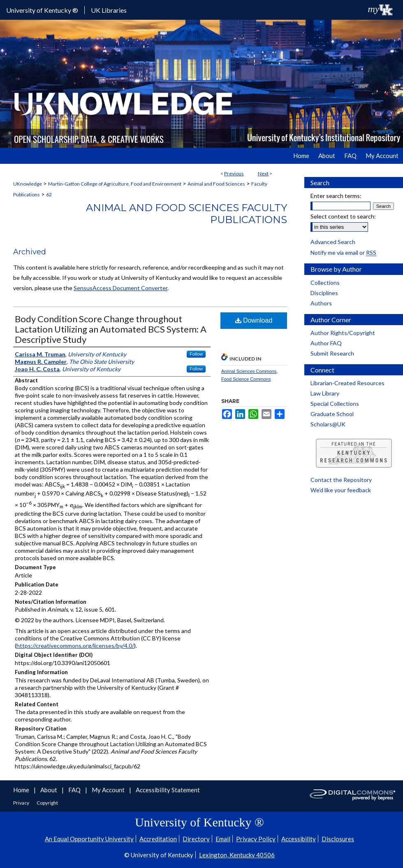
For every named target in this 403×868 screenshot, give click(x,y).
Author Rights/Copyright (343, 333)
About (49, 790)
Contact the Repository (341, 480)
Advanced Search (333, 242)
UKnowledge (28, 184)
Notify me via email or (343, 252)
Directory (196, 839)
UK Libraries (109, 10)
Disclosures (338, 839)
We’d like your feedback (341, 490)
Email (223, 839)
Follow (196, 354)
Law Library (325, 393)
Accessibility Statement (168, 790)
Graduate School (332, 414)
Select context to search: (343, 216)
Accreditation (158, 839)
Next (263, 173)
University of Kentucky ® (42, 10)
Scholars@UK (328, 424)
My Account (109, 790)
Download (254, 320)
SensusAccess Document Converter (120, 288)
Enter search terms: (336, 196)
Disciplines (324, 293)
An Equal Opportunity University (89, 839)
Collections (325, 283)
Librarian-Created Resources (347, 383)
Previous (234, 173)
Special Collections (335, 404)
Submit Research (332, 353)
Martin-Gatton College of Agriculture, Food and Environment (115, 184)
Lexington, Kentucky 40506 (237, 855)
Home (22, 790)
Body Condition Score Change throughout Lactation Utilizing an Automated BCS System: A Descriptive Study (111, 329)
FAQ (75, 790)
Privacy (22, 803)
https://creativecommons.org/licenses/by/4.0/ (75, 646)
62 (49, 194)
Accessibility (299, 839)
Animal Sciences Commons (249, 371)
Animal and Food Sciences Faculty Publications (186, 214)
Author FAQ (326, 343)
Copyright (47, 803)
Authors (321, 303)
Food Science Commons (246, 379)
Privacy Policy (256, 839)
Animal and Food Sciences (216, 184)
